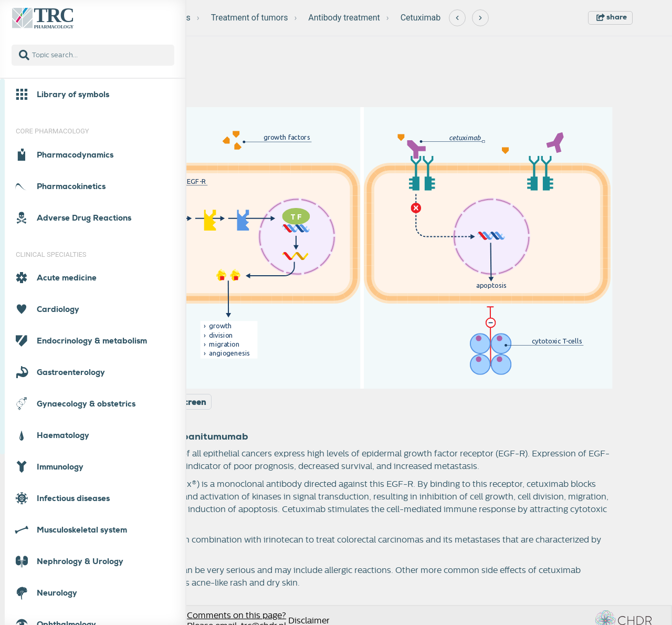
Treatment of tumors (250, 18)
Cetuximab (421, 18)
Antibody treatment (344, 18)
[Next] (480, 18)
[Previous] (457, 18)
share (612, 17)
